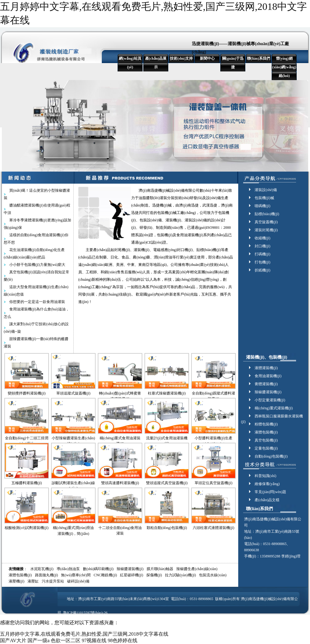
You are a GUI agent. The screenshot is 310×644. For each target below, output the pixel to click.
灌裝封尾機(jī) (266, 230)
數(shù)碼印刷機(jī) (98, 569)
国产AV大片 (13, 640)
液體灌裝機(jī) (266, 368)
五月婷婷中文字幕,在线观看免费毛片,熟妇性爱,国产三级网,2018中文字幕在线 (84, 634)
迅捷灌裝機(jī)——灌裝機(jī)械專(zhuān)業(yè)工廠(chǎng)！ (240, 48)
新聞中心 (207, 58)
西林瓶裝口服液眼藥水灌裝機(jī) (272, 416)
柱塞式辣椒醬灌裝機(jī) (167, 393)
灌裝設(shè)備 (266, 190)
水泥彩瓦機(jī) (42, 569)
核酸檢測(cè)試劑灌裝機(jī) (26, 528)
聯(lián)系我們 (258, 58)
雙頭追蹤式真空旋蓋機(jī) (167, 483)
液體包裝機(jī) (266, 432)
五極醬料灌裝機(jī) (27, 483)
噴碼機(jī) (263, 206)
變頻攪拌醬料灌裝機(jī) (27, 393)
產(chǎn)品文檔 (267, 500)
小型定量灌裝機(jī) (270, 400)
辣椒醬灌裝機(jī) (268, 392)
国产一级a (39, 640)
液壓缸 (33, 581)
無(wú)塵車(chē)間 (76, 575)
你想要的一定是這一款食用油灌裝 (37, 302)
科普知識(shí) (265, 476)
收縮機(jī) (263, 238)
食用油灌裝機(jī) (268, 376)
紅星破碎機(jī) (132, 575)
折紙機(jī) (263, 270)
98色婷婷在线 (123, 640)
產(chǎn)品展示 (156, 63)
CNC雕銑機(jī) (105, 575)
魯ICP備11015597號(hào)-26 (85, 613)
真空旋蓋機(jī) (266, 222)
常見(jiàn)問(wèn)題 (270, 492)
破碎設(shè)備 (78, 581)
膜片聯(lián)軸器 (160, 569)
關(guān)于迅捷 (233, 63)
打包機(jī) (263, 262)
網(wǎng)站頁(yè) (130, 63)
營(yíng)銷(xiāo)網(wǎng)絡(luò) (284, 67)
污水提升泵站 (53, 581)
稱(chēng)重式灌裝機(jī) (274, 408)
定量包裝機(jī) (266, 448)
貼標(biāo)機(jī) (267, 214)
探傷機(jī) (154, 575)
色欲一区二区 (66, 640)
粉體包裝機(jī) (266, 424)
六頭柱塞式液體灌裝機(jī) (214, 528)
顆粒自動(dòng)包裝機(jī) (167, 528)
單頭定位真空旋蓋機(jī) (214, 483)
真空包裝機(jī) (266, 440)
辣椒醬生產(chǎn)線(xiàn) (197, 569)
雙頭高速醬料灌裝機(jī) (120, 483)
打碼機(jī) (263, 254)
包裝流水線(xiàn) (213, 575)
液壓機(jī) (17, 581)
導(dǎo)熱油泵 (68, 569)
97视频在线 (94, 640)
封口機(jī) (263, 246)
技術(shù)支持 (181, 58)
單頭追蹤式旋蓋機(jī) (73, 393)
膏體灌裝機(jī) (266, 384)
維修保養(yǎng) (267, 484)
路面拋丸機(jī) (47, 575)
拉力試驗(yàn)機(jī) (180, 575)
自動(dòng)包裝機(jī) (271, 456)
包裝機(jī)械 (264, 198)
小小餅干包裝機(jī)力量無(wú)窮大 (37, 265)
